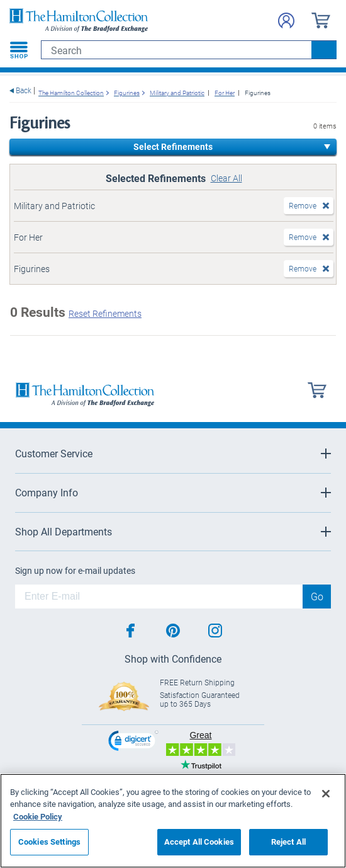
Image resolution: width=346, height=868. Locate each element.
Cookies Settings (49, 842)
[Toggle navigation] (19, 50)
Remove (303, 205)
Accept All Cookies (199, 842)
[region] (173, 821)
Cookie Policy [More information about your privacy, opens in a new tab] (38, 816)
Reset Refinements (105, 313)
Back (24, 90)
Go (317, 596)
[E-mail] (159, 597)
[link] (133, 742)
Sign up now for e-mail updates (75, 571)
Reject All (288, 842)
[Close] (326, 794)
